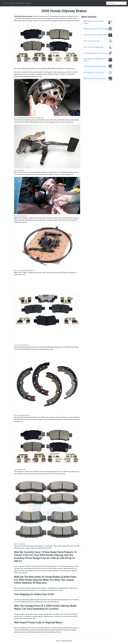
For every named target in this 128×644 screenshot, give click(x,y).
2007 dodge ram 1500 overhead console (94, 22)
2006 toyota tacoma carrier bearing (95, 78)
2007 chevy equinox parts (92, 41)
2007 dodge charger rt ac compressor (95, 53)
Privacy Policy (20, 3)
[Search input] (116, 3)
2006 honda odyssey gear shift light (95, 66)
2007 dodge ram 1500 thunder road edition (95, 60)
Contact (11, 3)
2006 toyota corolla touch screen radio (96, 29)
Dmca (5, 3)
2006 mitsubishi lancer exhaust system (96, 35)
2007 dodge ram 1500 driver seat (94, 72)
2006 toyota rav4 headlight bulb (93, 47)
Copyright (28, 3)
